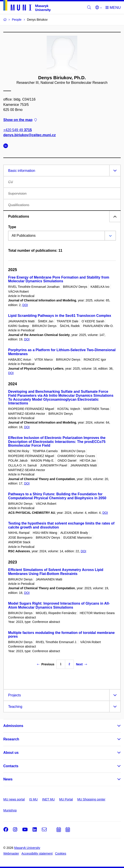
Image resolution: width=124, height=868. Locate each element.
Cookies (61, 853)
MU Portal (66, 799)
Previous (46, 664)
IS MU (33, 799)
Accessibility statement (37, 853)
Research (11, 739)
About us (11, 753)
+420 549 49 (18, 130)
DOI (25, 305)
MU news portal (14, 799)
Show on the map (20, 120)
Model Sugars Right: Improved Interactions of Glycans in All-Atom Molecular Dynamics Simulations (59, 605)
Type (12, 227)
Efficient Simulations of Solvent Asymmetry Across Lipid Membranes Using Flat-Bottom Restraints (56, 572)
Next (81, 664)
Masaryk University (27, 848)
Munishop (10, 810)
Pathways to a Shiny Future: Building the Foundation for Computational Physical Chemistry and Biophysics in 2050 (57, 496)
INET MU (48, 799)
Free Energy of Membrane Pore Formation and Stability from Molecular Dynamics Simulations (59, 279)
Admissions (13, 726)
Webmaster (11, 853)
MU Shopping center (91, 799)
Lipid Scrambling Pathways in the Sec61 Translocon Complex (60, 316)
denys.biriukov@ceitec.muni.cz (30, 135)
